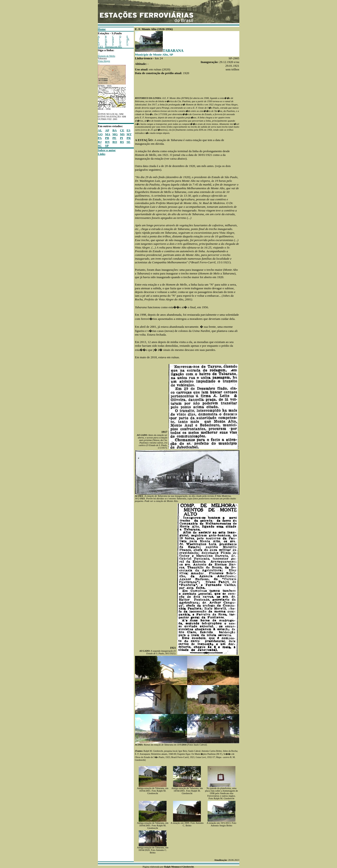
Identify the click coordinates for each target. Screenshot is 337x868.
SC (100, 146)
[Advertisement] (112, 225)
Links (102, 154)
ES (128, 130)
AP (107, 130)
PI (121, 138)
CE (122, 130)
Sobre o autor (107, 150)
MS (122, 134)
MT (129, 134)
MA (108, 134)
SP (107, 146)
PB (107, 138)
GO (100, 134)
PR (129, 138)
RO (115, 142)
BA (115, 130)
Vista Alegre (104, 61)
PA (100, 138)
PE (114, 138)
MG (115, 134)
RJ (100, 142)
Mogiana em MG (114, 47)
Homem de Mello (107, 56)
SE (128, 142)
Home (102, 29)
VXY (101, 47)
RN (107, 142)
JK (128, 39)
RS (122, 142)
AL (100, 130)
